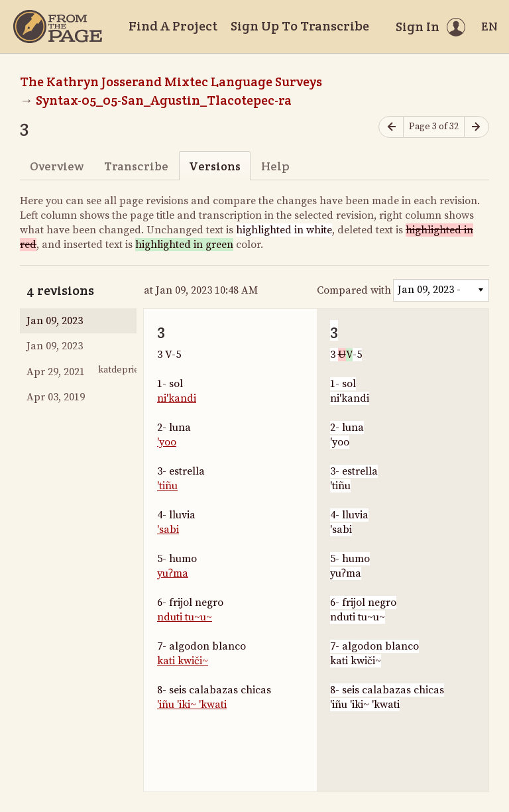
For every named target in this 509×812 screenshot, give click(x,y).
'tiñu (167, 486)
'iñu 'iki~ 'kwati (192, 705)
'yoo (167, 442)
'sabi (168, 530)
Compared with (354, 290)
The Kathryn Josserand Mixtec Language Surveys (171, 82)
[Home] (58, 27)
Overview (57, 166)
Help (275, 166)
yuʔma (173, 573)
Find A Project (173, 26)
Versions (215, 166)
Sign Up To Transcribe (300, 26)
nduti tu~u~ (185, 617)
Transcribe (136, 166)
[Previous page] (391, 127)
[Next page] (477, 127)
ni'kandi (177, 398)
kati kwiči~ (183, 661)
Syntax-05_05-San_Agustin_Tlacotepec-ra (164, 100)
